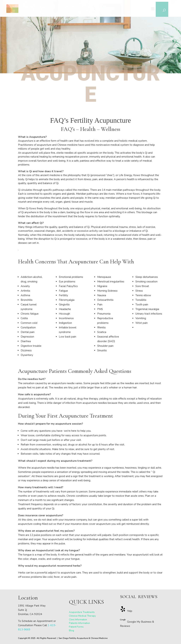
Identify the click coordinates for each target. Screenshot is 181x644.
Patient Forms (76, 627)
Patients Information (79, 623)
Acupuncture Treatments (82, 612)
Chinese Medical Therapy (82, 616)
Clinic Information (78, 620)
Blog (71, 631)
